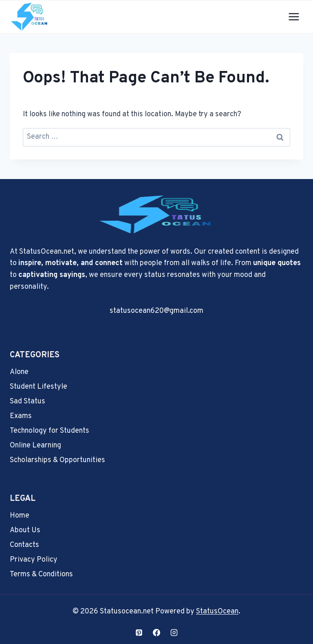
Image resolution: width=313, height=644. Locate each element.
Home (20, 516)
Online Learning (35, 446)
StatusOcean (217, 612)
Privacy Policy (34, 560)
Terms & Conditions (41, 574)
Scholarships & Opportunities (57, 460)
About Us (25, 530)
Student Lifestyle (39, 387)
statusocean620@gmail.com (156, 311)
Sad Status (28, 402)
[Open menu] (294, 17)
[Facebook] (156, 633)
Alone (19, 372)
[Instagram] (174, 633)
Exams (21, 416)
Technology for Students (50, 431)
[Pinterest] (139, 633)
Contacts (24, 545)
